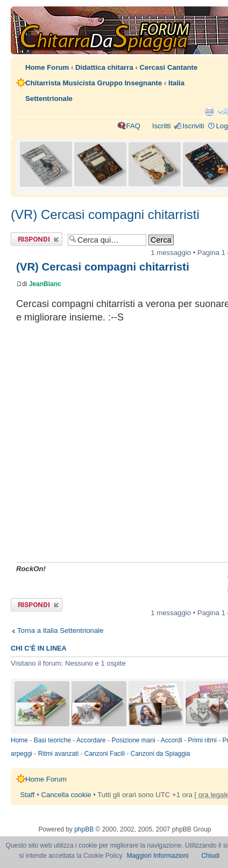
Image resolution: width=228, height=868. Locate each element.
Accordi (172, 740)
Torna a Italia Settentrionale (60, 630)
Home (19, 740)
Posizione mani (133, 740)
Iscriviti (193, 126)
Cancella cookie (66, 795)
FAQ (133, 126)
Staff (28, 795)
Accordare (91, 740)
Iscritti (161, 126)
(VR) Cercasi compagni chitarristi (105, 214)
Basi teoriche (52, 740)
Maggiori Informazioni (158, 856)
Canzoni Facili (105, 754)
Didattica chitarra (104, 67)
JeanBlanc (45, 284)
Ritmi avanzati (58, 754)
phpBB (84, 829)
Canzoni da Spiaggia (161, 754)
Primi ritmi (202, 740)
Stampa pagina (209, 111)
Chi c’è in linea (39, 648)
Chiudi (210, 856)
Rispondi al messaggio (37, 239)
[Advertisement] (103, 448)
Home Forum (47, 67)
